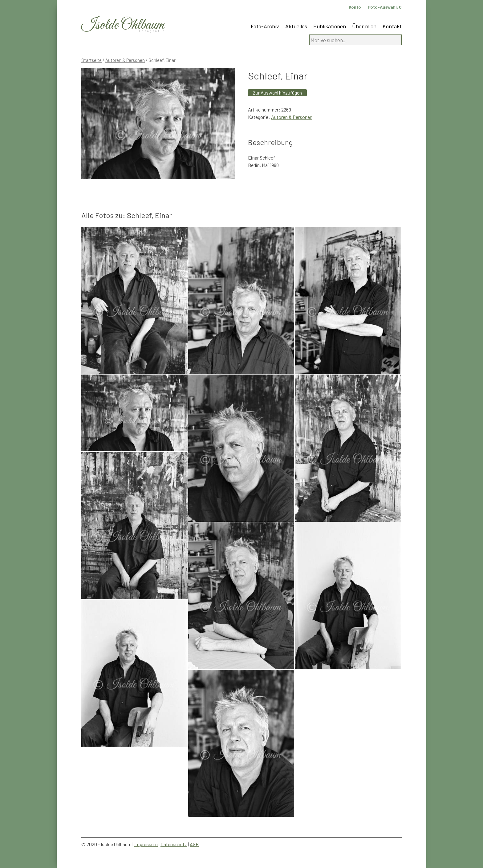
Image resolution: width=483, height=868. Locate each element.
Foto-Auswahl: (385, 7)
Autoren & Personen (125, 60)
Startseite (91, 60)
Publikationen (330, 26)
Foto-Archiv (265, 26)
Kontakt (392, 26)
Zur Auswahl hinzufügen (277, 93)
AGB (194, 844)
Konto (355, 7)
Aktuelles (296, 26)
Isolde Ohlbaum (123, 25)
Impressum (146, 844)
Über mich (364, 26)
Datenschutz (174, 844)
